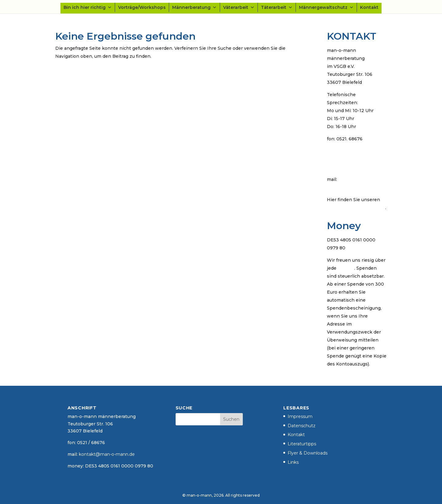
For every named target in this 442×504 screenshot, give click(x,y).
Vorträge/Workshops (142, 7)
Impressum (300, 416)
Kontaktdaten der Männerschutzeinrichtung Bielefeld (355, 159)
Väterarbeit (239, 7)
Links (293, 462)
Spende (346, 268)
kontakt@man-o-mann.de (355, 187)
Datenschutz (302, 426)
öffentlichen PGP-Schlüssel (356, 208)
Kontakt (369, 7)
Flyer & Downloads (308, 453)
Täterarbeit (277, 7)
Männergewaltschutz (326, 7)
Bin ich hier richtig (88, 7)
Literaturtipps (302, 444)
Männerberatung (194, 7)
